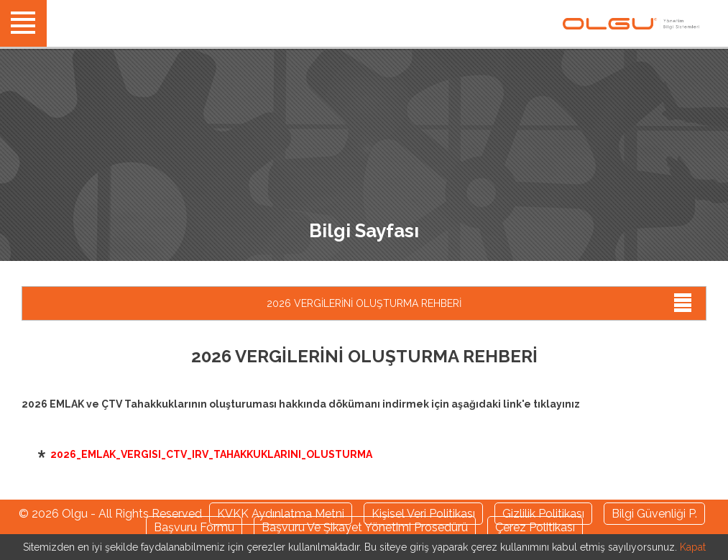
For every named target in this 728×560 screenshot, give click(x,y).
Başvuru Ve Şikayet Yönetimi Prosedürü (365, 527)
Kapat (693, 547)
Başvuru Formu (194, 527)
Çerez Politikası (535, 527)
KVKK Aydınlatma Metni (281, 514)
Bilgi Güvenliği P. (654, 514)
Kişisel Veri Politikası (423, 514)
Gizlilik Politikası (543, 514)
